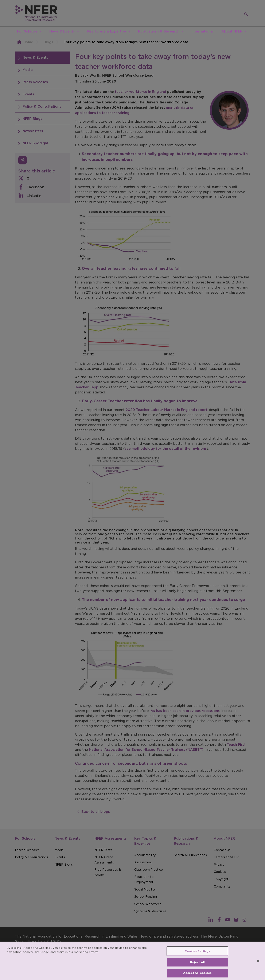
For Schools (27, 31)
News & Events (62, 31)
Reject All (197, 967)
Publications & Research (159, 31)
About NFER (232, 31)
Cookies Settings (197, 956)
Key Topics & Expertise (106, 31)
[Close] (258, 966)
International (202, 31)
